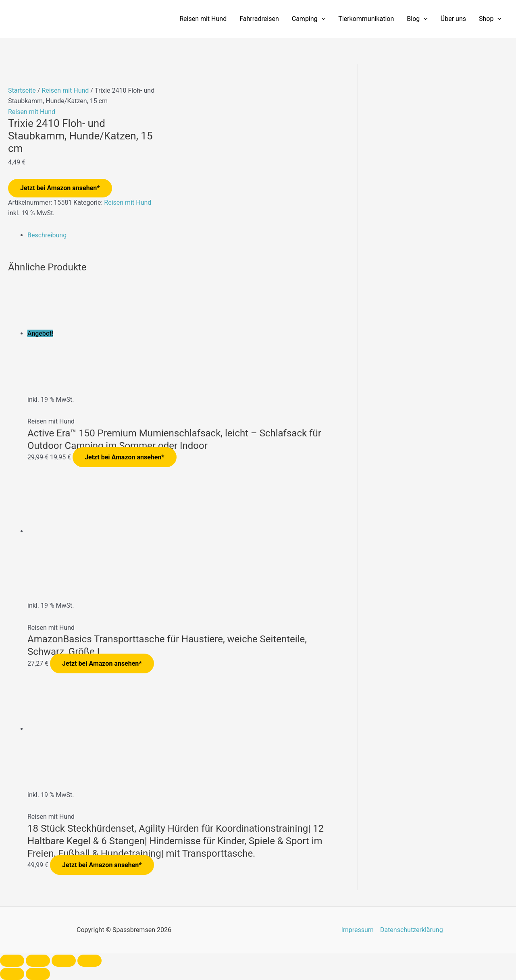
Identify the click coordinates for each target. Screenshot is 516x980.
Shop (490, 19)
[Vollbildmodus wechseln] (38, 961)
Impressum (357, 930)
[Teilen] (64, 961)
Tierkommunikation (366, 19)
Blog (417, 19)
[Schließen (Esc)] (89, 961)
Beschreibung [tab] (47, 235)
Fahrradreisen (259, 19)
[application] (322, 19)
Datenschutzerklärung (412, 930)
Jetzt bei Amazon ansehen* (60, 188)
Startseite (22, 90)
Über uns (453, 19)
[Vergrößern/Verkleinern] (12, 961)
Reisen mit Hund (203, 19)
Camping (309, 19)
